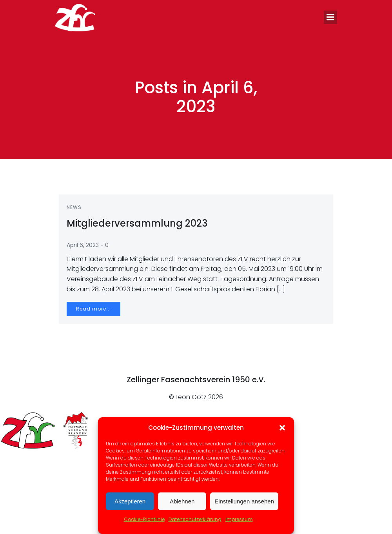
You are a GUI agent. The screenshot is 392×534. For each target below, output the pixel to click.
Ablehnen (182, 501)
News (74, 207)
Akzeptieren (130, 501)
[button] (282, 428)
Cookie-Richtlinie (144, 519)
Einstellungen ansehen (244, 501)
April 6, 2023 (83, 245)
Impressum (239, 519)
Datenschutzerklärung (195, 519)
